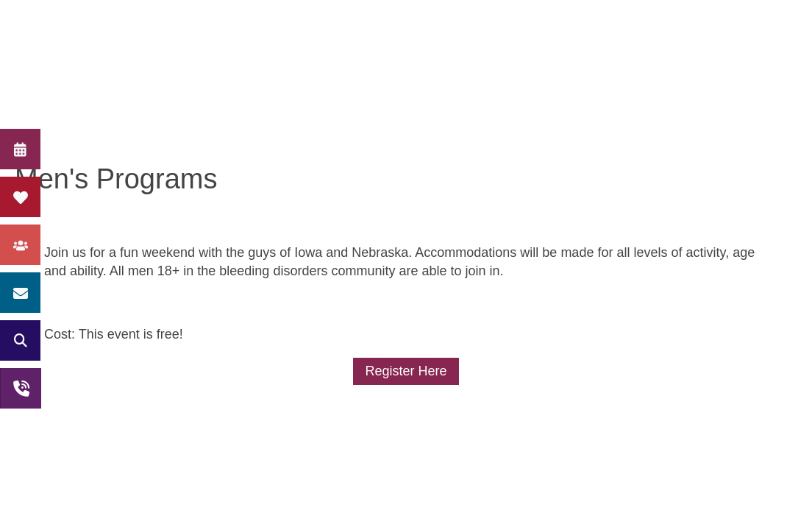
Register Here (406, 371)
